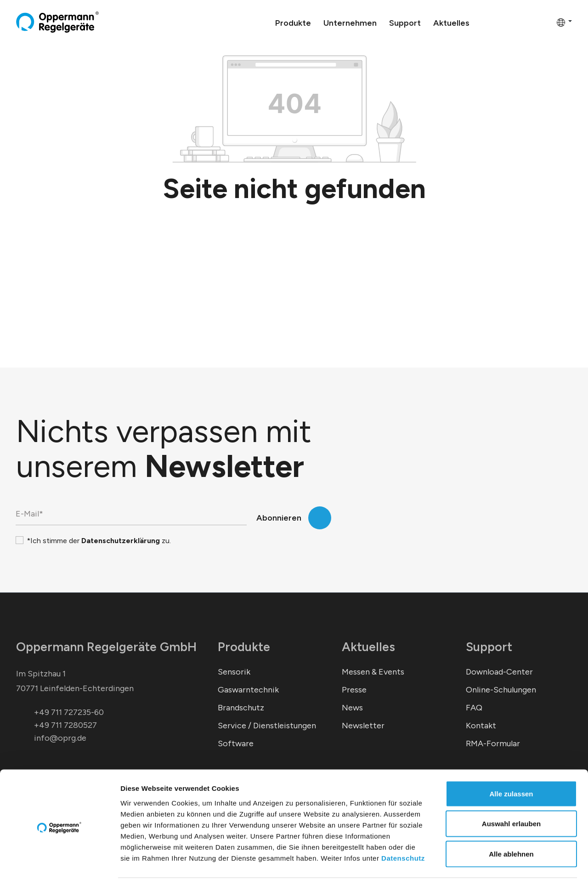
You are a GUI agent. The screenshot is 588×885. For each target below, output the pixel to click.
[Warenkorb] (547, 22)
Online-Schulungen (501, 690)
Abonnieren (279, 518)
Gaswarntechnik (248, 690)
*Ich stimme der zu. (99, 541)
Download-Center (499, 672)
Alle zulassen (511, 764)
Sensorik (234, 672)
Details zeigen (489, 867)
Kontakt (481, 726)
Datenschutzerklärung (121, 541)
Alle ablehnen (511, 825)
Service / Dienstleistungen (267, 726)
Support (489, 647)
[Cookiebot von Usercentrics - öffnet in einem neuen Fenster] (59, 867)
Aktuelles (368, 647)
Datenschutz (403, 829)
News (352, 708)
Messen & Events (373, 672)
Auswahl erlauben (511, 795)
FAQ (474, 708)
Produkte (244, 647)
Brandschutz (241, 708)
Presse (354, 690)
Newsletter (363, 726)
